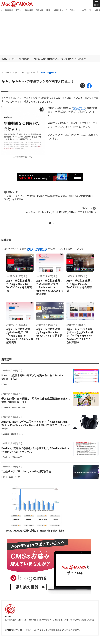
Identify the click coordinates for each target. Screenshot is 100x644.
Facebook (9, 10)
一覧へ (50, 223)
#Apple (42, 72)
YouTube (40, 10)
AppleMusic (24, 59)
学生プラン (79, 108)
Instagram (29, 10)
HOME (4, 59)
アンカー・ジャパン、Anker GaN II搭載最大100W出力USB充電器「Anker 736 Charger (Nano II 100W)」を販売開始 (49, 196)
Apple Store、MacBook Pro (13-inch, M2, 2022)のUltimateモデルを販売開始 (61, 210)
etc (13, 59)
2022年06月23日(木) (10, 72)
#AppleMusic (52, 72)
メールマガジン (85, 10)
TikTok (48, 10)
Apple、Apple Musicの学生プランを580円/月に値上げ (60, 59)
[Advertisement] (50, 34)
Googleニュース (61, 10)
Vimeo (73, 10)
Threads (19, 10)
